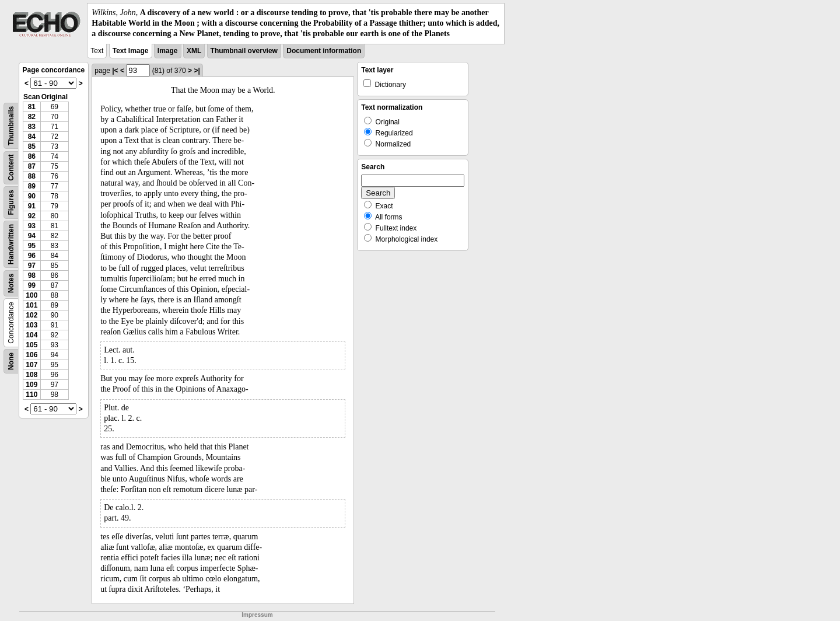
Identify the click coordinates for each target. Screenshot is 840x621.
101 (32, 305)
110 (32, 395)
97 (32, 266)
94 (32, 236)
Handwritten (11, 244)
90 (32, 196)
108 (32, 375)
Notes (11, 283)
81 (32, 107)
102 (32, 315)
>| (197, 71)
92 (32, 216)
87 (32, 166)
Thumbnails (11, 125)
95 (32, 246)
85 (32, 146)
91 (32, 206)
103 (32, 325)
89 (32, 186)
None (11, 361)
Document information (324, 51)
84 (32, 137)
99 (32, 285)
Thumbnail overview (244, 51)
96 (32, 256)
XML (194, 51)
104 (32, 335)
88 (32, 176)
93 (32, 226)
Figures (11, 202)
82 (32, 117)
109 (32, 385)
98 (32, 275)
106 (32, 355)
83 (32, 127)
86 (32, 156)
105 (32, 345)
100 (32, 295)
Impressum (257, 615)
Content (11, 167)
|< (115, 71)
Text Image (131, 51)
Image (168, 51)
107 (32, 365)
